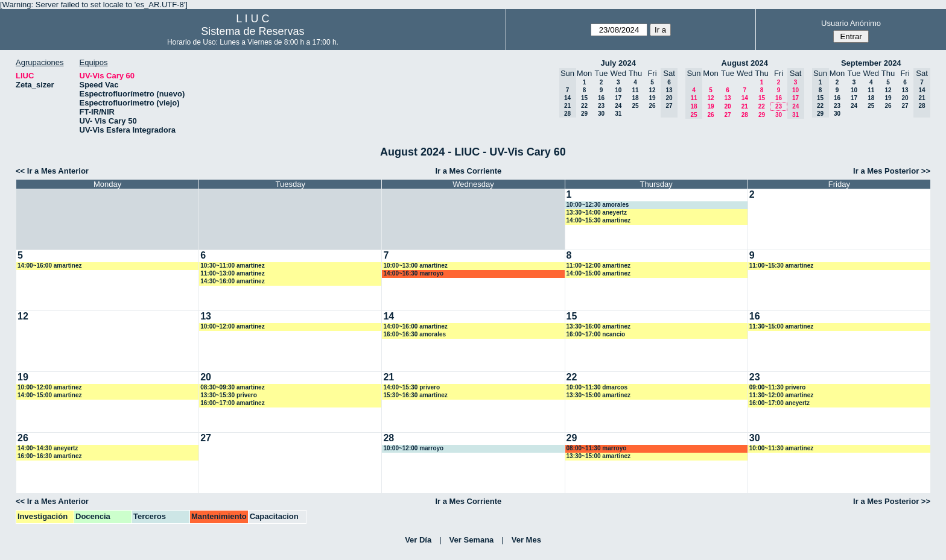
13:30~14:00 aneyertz (597, 212)
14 (745, 98)
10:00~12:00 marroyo (413, 448)
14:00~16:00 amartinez (49, 266)
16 (601, 98)
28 (745, 115)
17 (618, 98)
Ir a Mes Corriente (468, 171)
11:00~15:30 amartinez (781, 266)
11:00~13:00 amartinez (232, 273)
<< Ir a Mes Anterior (52, 171)
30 (601, 114)
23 (601, 106)
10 (618, 90)
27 (727, 115)
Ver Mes (526, 540)
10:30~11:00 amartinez (232, 266)
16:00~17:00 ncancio (596, 334)
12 (652, 90)
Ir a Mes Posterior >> (892, 171)
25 (635, 106)
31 (618, 114)
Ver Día (418, 540)
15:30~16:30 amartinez (415, 395)
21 (745, 106)
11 (635, 90)
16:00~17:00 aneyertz (779, 403)
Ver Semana (472, 540)
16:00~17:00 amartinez (232, 403)
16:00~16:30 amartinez (49, 456)
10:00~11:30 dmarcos (597, 387)
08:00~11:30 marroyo (597, 448)
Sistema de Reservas (252, 31)
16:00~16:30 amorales (414, 334)
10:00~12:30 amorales (598, 205)
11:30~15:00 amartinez (781, 326)
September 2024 (871, 63)
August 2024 (745, 63)
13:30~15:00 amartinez (598, 395)
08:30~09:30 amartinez (232, 387)
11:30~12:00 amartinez (781, 395)
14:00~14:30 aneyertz (48, 448)
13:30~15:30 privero (229, 395)
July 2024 (618, 63)
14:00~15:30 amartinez (598, 220)
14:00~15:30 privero (411, 387)
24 (618, 106)
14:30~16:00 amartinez (232, 281)
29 (584, 114)
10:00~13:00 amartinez (415, 266)
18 (635, 98)
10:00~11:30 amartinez (781, 448)
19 (652, 98)
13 (727, 98)
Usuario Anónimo (851, 23)
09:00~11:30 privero (778, 387)
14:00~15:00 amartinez (598, 273)
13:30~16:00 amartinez (598, 326)
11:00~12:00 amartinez (598, 266)
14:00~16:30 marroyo (413, 273)
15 (584, 98)
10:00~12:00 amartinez (232, 326)
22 (584, 106)
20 (727, 106)
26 (652, 106)
